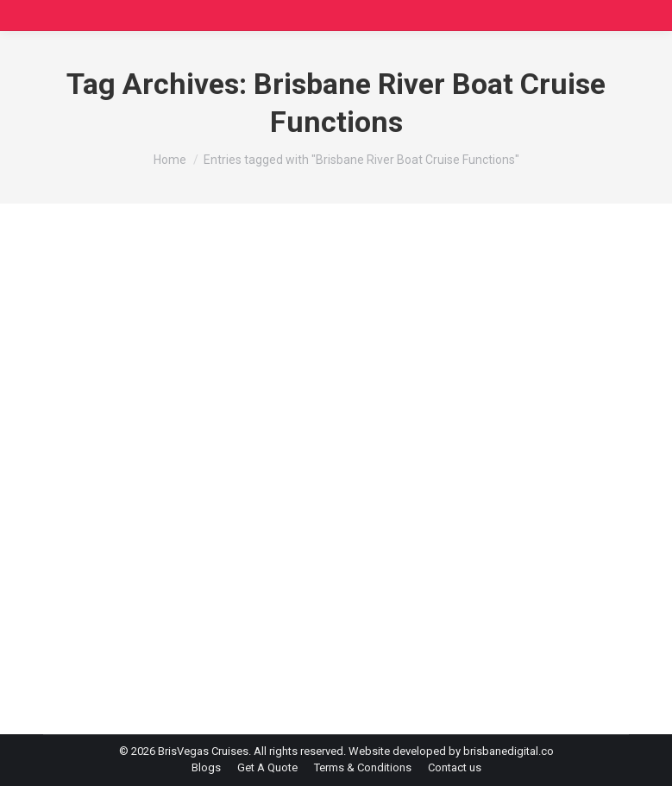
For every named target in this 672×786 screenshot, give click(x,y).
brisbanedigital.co (509, 751)
